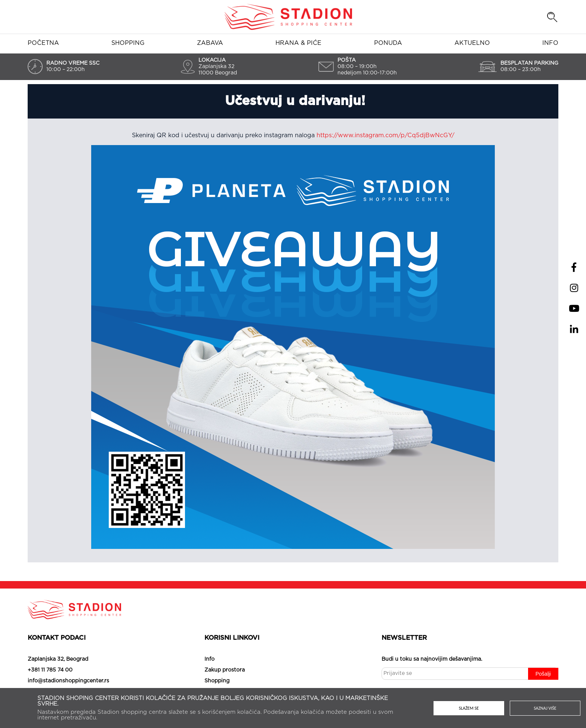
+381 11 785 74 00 (50, 670)
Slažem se (469, 708)
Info (550, 43)
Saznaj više (545, 708)
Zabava (210, 43)
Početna (43, 43)
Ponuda (388, 43)
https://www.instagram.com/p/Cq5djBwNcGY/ (385, 135)
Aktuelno (472, 43)
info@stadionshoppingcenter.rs (68, 681)
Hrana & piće (298, 43)
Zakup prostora (225, 670)
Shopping (128, 43)
